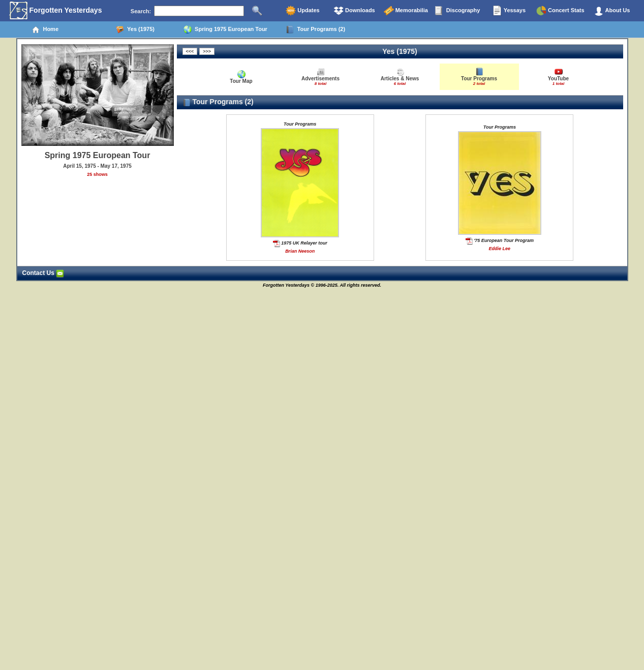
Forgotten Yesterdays (56, 11)
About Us (612, 11)
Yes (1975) (135, 29)
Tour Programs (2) (315, 29)
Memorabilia (406, 11)
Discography (457, 11)
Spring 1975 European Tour (225, 29)
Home (45, 29)
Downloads (354, 11)
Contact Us (43, 273)
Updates (302, 11)
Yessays (509, 11)
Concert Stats (560, 11)
